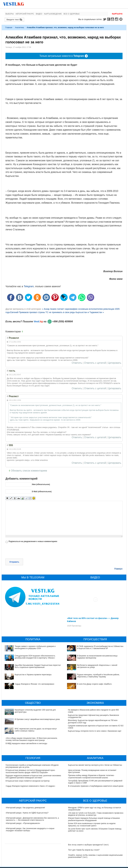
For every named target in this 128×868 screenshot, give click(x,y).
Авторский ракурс (25, 14)
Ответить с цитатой (95, 363)
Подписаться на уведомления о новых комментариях (33, 541)
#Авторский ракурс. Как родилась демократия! (25, 808)
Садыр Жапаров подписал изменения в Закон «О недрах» (30, 786)
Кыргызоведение (53, 14)
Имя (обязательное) (41, 484)
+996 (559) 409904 (62, 321)
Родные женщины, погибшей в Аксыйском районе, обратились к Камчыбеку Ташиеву (98, 676)
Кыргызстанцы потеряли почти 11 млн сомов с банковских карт (95, 731)
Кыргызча (117, 14)
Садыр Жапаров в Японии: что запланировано (34, 684)
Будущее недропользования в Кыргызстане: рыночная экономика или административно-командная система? (33, 777)
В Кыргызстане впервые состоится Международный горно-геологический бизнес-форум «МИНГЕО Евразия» (31, 771)
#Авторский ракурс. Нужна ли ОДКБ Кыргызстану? (27, 813)
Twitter (104, 19)
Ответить (77, 363)
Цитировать (115, 363)
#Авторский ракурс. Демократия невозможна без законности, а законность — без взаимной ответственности (32, 819)
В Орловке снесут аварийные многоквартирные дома (37, 719)
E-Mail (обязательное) (42, 492)
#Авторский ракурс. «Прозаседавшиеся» (23, 823)
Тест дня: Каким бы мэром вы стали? (84, 850)
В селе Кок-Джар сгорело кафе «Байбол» (94, 684)
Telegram (121, 19)
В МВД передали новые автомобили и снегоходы (26, 743)
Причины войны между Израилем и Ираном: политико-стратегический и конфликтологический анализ (91, 776)
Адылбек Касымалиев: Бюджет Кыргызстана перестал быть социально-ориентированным (38, 666)
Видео (39, 14)
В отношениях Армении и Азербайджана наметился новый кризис (96, 786)
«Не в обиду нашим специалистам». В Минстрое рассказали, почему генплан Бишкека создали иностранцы (32, 739)
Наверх (118, 569)
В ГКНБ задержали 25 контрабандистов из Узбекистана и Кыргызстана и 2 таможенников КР (100, 647)
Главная (9, 28)
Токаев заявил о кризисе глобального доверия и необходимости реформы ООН (35, 647)
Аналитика (19, 28)
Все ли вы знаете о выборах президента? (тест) (88, 845)
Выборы (10, 14)
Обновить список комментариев (29, 471)
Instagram (117, 19)
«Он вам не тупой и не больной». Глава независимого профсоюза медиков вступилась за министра (96, 814)
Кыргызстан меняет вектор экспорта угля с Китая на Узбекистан (95, 765)
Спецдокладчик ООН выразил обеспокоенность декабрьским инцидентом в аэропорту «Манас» (35, 657)
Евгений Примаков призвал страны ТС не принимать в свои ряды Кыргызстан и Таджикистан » (57, 312)
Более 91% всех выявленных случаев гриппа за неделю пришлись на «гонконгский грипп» (92, 825)
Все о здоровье (72, 14)
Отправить (14, 562)
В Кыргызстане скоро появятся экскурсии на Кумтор (28, 781)
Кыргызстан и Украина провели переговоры (33, 675)
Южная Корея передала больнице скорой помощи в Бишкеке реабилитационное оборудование (94, 819)
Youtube (113, 19)
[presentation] (29, 551)
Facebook (109, 19)
